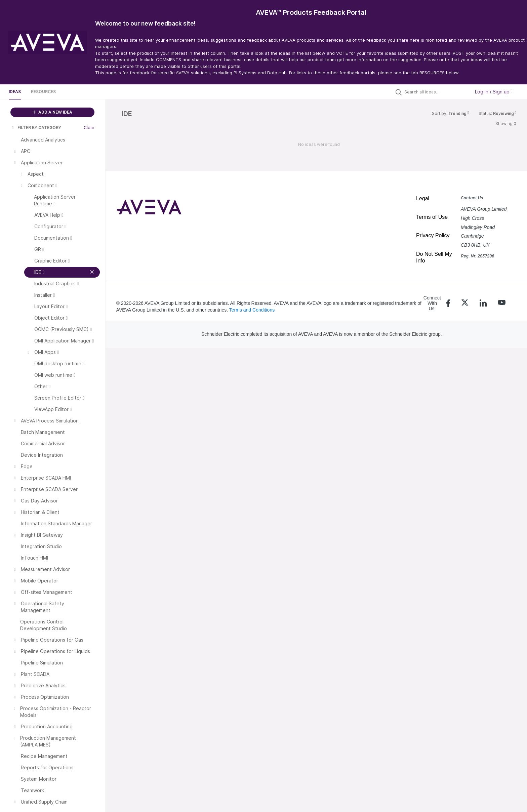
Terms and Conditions (252, 310)
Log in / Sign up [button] (494, 92)
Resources (43, 92)
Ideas (15, 92)
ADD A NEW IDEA (52, 112)
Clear (89, 128)
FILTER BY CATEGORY (36, 128)
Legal (423, 198)
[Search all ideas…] (436, 92)
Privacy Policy (433, 235)
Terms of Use (432, 217)
